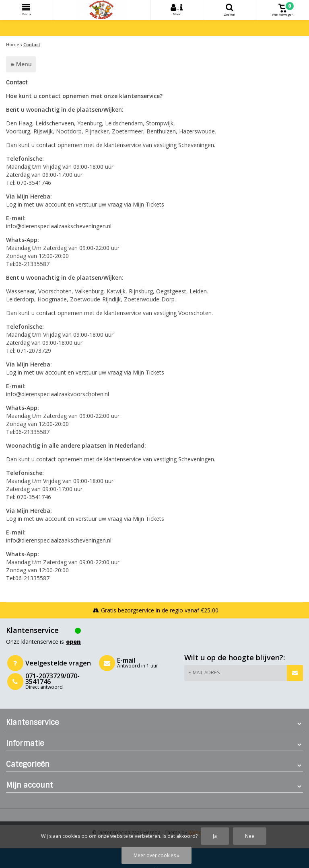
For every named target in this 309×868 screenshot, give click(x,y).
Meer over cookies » (157, 855)
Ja (215, 836)
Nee (250, 836)
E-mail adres (204, 672)
